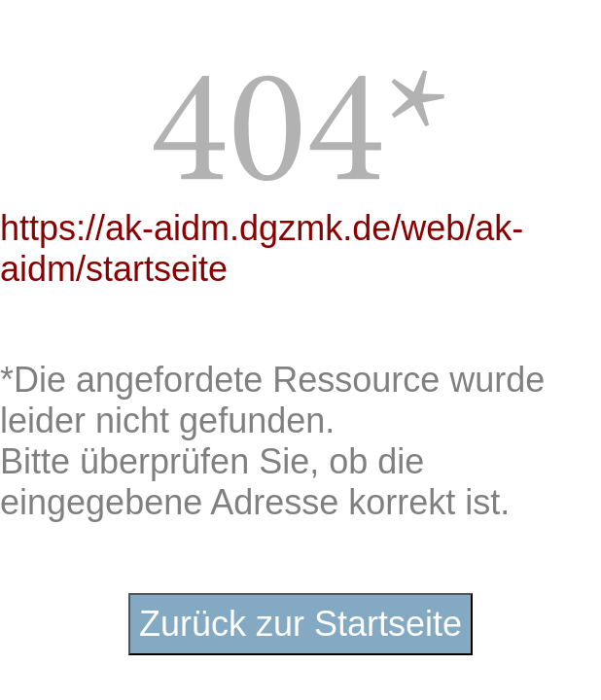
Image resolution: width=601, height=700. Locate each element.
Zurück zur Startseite (300, 624)
